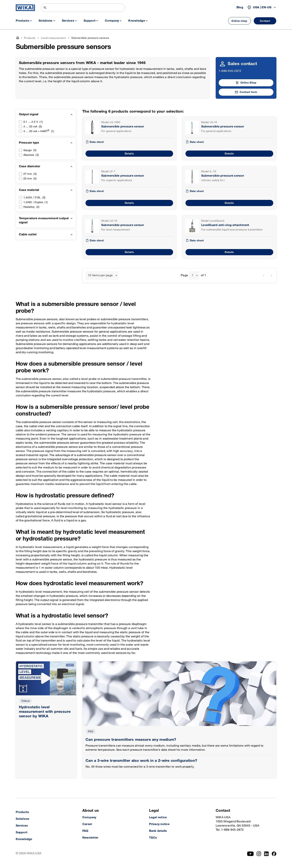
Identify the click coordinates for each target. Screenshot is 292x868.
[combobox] (102, 276)
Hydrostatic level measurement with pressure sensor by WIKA (45, 712)
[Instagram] (259, 854)
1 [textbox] (193, 275)
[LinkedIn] (266, 854)
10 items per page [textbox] (100, 275)
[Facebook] (274, 854)
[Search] (83, 8)
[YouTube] (250, 854)
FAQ (91, 731)
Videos (26, 701)
